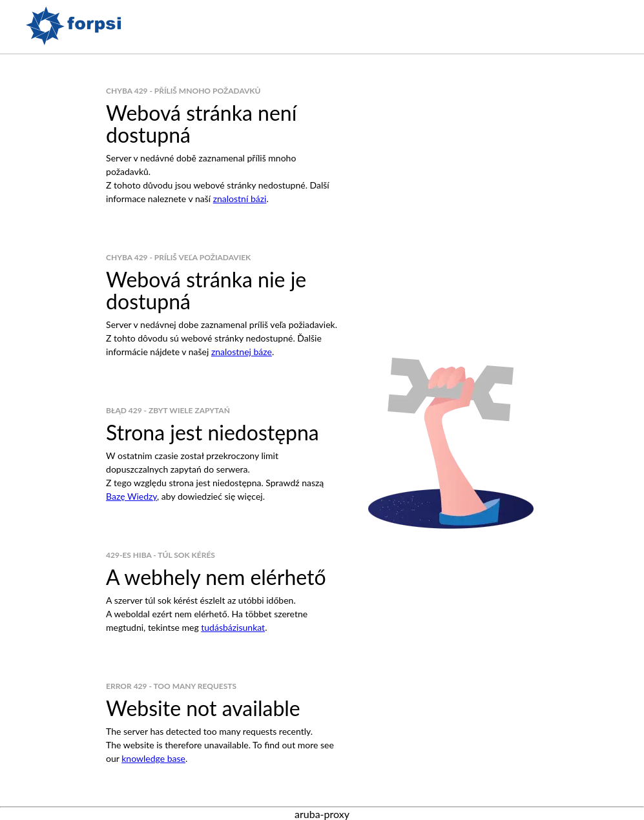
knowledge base (153, 758)
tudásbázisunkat (233, 627)
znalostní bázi (240, 199)
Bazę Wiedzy (131, 496)
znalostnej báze (242, 352)
